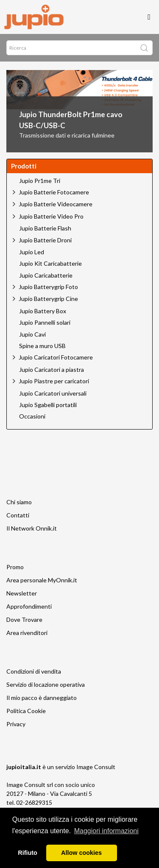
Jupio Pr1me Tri (40, 181)
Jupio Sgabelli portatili (48, 405)
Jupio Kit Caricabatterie (50, 264)
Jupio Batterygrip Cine (48, 299)
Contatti (18, 515)
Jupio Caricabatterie (46, 275)
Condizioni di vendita (34, 671)
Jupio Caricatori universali (53, 393)
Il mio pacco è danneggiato (42, 698)
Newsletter (22, 593)
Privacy (16, 724)
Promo (15, 567)
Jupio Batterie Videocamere (56, 204)
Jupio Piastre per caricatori (54, 381)
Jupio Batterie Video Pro (51, 216)
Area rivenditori (27, 633)
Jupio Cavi (32, 334)
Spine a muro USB (42, 346)
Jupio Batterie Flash (45, 228)
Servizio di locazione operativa (46, 684)
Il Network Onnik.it (32, 528)
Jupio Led (32, 252)
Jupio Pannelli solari (45, 323)
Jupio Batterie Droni (45, 240)
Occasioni (32, 416)
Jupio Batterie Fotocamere (54, 192)
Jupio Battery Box (43, 311)
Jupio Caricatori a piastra (52, 370)
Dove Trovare (24, 619)
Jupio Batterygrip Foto (48, 287)
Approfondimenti (29, 606)
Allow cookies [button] (81, 853)
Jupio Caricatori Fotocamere (56, 357)
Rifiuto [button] (28, 853)
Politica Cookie (26, 711)
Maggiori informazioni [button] (106, 831)
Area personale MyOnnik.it (42, 580)
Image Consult (96, 767)
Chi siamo (19, 502)
